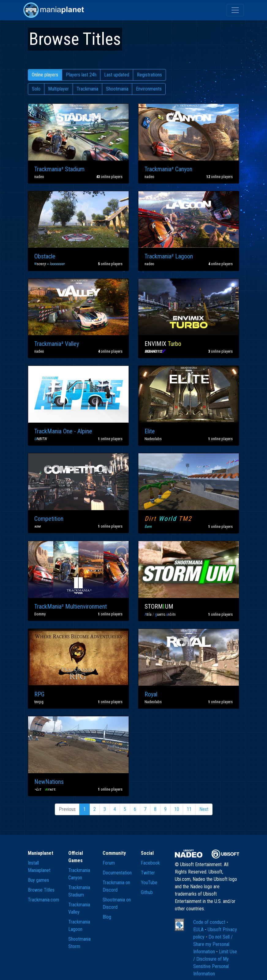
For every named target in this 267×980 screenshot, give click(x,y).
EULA (199, 930)
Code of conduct (210, 922)
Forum (109, 863)
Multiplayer (58, 89)
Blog (107, 917)
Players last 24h (81, 75)
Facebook (150, 863)
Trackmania (87, 89)
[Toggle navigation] (235, 10)
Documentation (117, 873)
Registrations (149, 75)
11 (189, 809)
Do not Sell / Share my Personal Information (213, 944)
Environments (149, 89)
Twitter (148, 873)
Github (147, 892)
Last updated (117, 75)
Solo (36, 89)
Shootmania (117, 89)
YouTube (149, 883)
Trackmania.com (43, 900)
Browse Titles (41, 890)
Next (204, 809)
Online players (45, 75)
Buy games (38, 880)
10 (177, 809)
